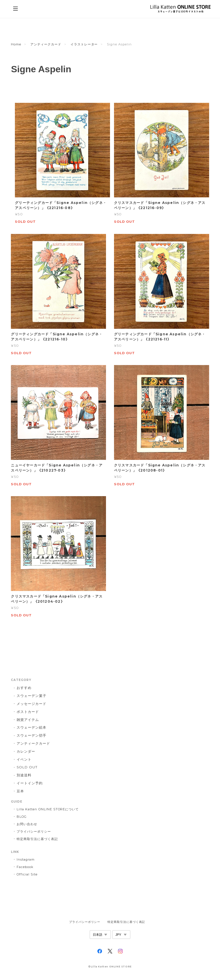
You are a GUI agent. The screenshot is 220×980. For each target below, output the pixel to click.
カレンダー (26, 751)
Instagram (26, 859)
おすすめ (24, 688)
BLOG (22, 817)
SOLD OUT (27, 767)
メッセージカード (32, 704)
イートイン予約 (30, 783)
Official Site (27, 874)
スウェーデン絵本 (32, 727)
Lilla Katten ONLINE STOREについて (48, 809)
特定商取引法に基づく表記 (37, 839)
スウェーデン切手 (32, 735)
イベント (24, 759)
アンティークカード (46, 44)
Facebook (25, 867)
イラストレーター (84, 44)
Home (16, 44)
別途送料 (24, 775)
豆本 (20, 791)
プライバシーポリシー (34, 831)
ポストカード (28, 712)
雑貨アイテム (28, 720)
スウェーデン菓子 (32, 696)
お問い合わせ (27, 824)
